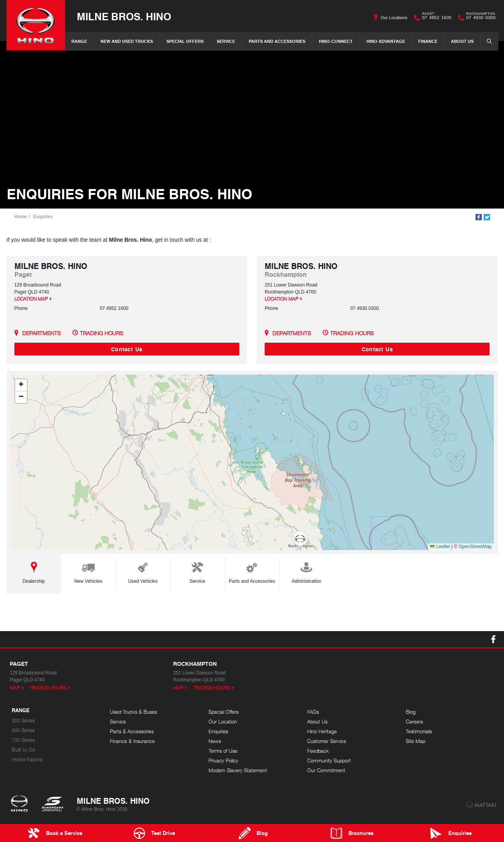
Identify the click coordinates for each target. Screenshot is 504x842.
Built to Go (23, 750)
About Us (462, 41)
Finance (428, 41)
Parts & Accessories (132, 731)
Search (487, 41)
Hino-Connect (336, 41)
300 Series (23, 721)
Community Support (329, 761)
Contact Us (127, 349)
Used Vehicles (143, 571)
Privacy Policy (223, 761)
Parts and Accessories (277, 41)
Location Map (31, 299)
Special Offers (185, 41)
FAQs (313, 712)
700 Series (23, 740)
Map (15, 688)
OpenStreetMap (475, 547)
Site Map (416, 741)
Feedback (318, 751)
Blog (411, 712)
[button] (300, 539)
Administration (306, 571)
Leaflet (440, 547)
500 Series (23, 730)
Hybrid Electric (27, 760)
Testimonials (419, 731)
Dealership (34, 571)
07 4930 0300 (479, 18)
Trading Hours (102, 333)
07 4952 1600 (435, 18)
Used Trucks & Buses (134, 712)
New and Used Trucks (127, 41)
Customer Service (327, 741)
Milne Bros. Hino (124, 16)
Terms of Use (223, 751)
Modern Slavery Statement (238, 770)
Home (21, 217)
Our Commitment (326, 770)
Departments (42, 333)
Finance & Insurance (132, 741)
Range (79, 41)
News (215, 741)
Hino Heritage (322, 731)
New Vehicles (88, 571)
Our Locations (394, 18)
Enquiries (43, 217)
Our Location (223, 722)
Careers (414, 722)
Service (226, 41)
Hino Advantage (386, 41)
